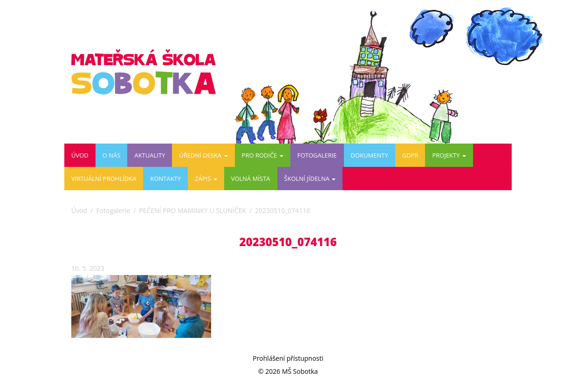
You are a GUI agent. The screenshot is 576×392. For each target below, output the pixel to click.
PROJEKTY (449, 155)
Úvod (80, 155)
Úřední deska (203, 155)
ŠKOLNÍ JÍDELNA (310, 179)
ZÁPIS (206, 179)
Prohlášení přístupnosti (288, 358)
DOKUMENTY (370, 155)
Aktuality (150, 155)
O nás (112, 155)
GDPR (410, 155)
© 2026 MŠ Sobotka (288, 371)
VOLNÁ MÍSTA (251, 179)
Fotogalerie (317, 155)
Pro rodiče (263, 155)
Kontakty (165, 179)
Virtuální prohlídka (104, 179)
